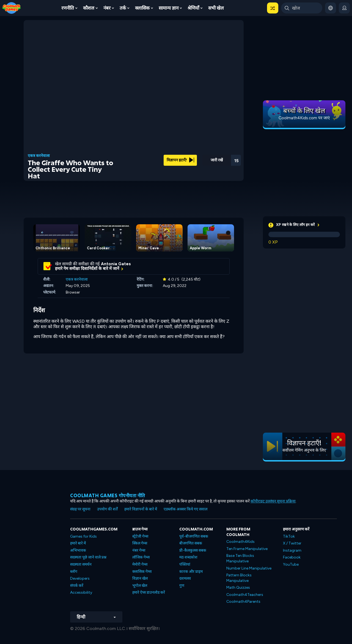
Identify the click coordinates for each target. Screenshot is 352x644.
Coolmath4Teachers (245, 595)
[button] (273, 8)
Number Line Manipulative (249, 568)
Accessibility (81, 592)
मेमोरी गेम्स (140, 564)
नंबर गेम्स (139, 550)
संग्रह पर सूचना (80, 509)
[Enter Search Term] (302, 8)
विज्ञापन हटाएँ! (180, 160)
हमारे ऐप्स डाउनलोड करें (149, 592)
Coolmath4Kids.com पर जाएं (304, 118)
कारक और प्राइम (191, 572)
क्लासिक (142, 8)
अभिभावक (78, 550)
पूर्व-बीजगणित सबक (194, 536)
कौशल (89, 8)
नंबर (107, 8)
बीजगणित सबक (191, 543)
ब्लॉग (74, 572)
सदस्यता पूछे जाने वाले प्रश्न (88, 557)
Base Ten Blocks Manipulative (240, 558)
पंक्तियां (185, 564)
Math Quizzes (238, 588)
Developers (80, 578)
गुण (182, 586)
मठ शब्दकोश (188, 557)
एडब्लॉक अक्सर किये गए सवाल (185, 509)
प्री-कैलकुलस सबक (193, 550)
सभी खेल (216, 8)
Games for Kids (83, 536)
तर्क (123, 8)
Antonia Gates (116, 264)
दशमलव (185, 578)
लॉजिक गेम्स (141, 557)
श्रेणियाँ (193, 8)
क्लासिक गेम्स (142, 572)
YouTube (291, 564)
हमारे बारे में (78, 543)
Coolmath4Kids (240, 542)
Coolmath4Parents (243, 602)
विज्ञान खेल (140, 578)
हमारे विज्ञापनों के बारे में (141, 509)
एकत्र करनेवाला (39, 156)
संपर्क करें (77, 586)
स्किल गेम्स (140, 543)
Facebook (292, 557)
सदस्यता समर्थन (81, 564)
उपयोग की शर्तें (107, 509)
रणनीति (68, 8)
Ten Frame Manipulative (247, 549)
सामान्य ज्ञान (169, 8)
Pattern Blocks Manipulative (239, 578)
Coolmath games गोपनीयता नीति (108, 495)
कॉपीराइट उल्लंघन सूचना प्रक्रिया (273, 501)
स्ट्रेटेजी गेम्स (140, 536)
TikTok (289, 536)
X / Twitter (292, 543)
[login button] (344, 8)
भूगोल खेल (140, 586)
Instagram (292, 550)
